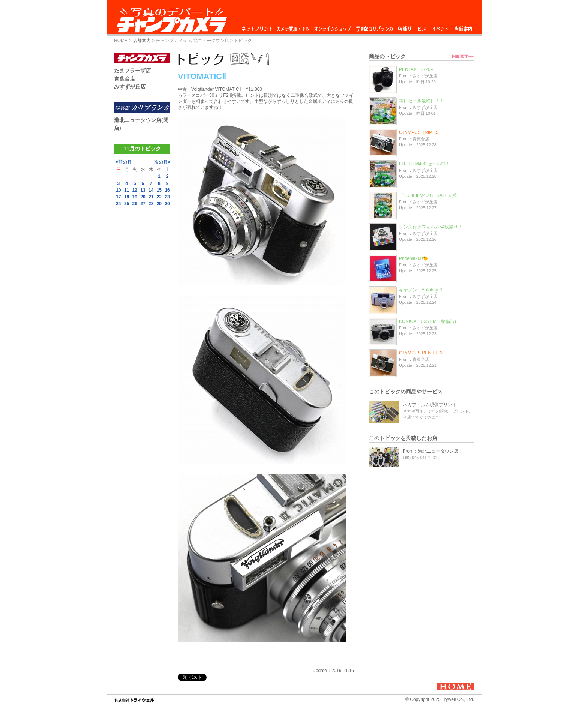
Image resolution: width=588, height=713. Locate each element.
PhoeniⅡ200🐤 (414, 258)
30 (167, 204)
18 (127, 197)
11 (127, 190)
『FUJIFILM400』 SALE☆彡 (428, 195)
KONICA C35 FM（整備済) (427, 321)
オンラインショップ (332, 27)
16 (167, 190)
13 (143, 190)
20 (143, 197)
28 (151, 204)
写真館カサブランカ (374, 27)
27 (143, 204)
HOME (121, 41)
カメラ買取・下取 (294, 27)
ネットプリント (258, 27)
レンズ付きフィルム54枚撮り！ (431, 227)
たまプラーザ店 (132, 71)
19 (135, 197)
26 (135, 204)
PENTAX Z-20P (416, 69)
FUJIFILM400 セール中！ (424, 164)
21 (151, 197)
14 (151, 190)
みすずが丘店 (130, 87)
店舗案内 (463, 27)
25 (127, 204)
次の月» (162, 162)
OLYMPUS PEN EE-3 (421, 353)
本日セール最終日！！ (421, 101)
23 (167, 197)
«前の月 (124, 162)
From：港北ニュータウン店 (430, 451)
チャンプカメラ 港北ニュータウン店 (192, 41)
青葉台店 (124, 79)
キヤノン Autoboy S (421, 290)
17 (118, 197)
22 (159, 197)
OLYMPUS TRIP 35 (419, 132)
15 (159, 190)
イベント (440, 27)
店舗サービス (412, 27)
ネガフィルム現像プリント (430, 405)
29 (159, 204)
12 (135, 190)
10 (118, 190)
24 (118, 204)
